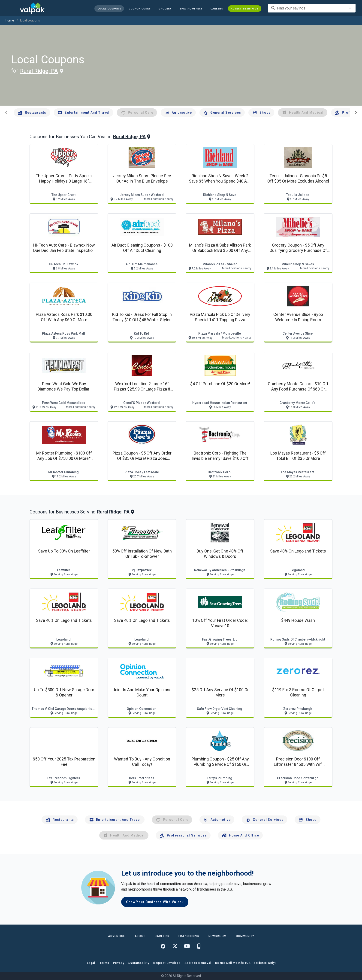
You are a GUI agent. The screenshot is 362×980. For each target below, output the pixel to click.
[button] (191, 9)
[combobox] (312, 8)
